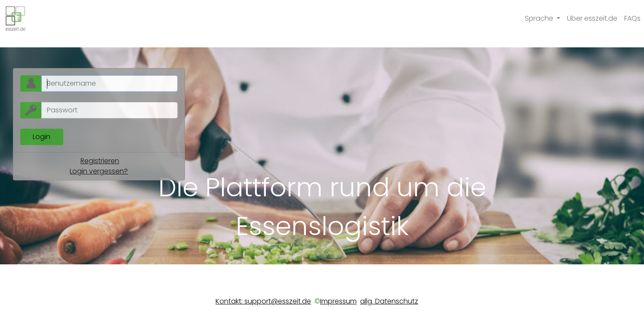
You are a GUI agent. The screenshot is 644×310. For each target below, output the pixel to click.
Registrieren (100, 161)
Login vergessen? (99, 171)
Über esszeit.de (592, 18)
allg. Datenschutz (389, 301)
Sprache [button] (540, 18)
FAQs (632, 18)
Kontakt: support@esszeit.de (263, 301)
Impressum (338, 301)
